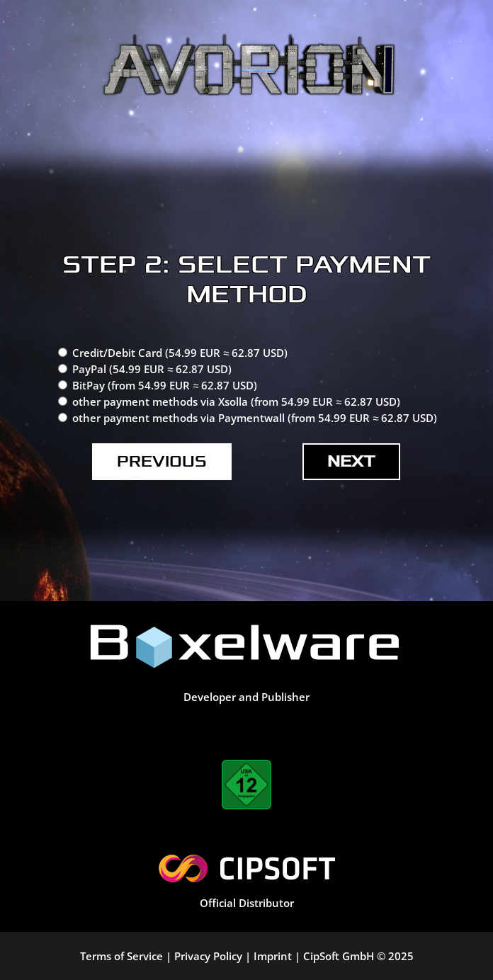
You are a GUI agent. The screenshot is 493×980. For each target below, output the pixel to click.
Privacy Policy (208, 956)
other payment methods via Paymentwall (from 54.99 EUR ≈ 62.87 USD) (255, 418)
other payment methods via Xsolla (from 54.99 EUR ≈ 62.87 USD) (236, 401)
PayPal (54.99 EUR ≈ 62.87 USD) (152, 369)
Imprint (273, 956)
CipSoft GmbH (339, 956)
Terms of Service (121, 956)
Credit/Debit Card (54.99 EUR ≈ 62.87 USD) (180, 353)
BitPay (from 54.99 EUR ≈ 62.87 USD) (165, 385)
